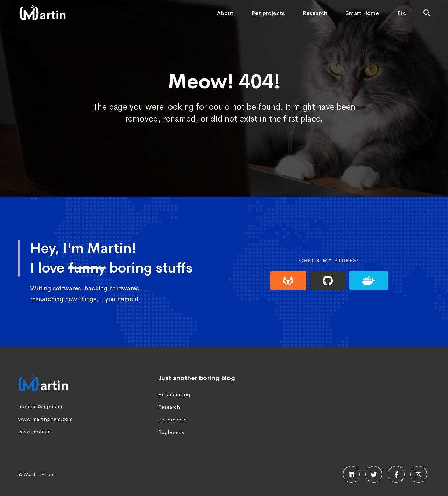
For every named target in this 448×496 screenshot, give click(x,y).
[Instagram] (419, 474)
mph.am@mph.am (40, 406)
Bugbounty (171, 432)
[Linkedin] (351, 474)
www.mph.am (35, 431)
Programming (174, 394)
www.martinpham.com (45, 419)
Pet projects (172, 419)
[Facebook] (396, 474)
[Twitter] (374, 474)
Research (169, 407)
